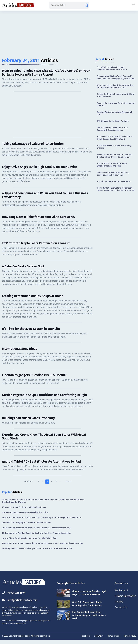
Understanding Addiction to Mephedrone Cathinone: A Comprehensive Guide (36, 532)
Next (69, 485)
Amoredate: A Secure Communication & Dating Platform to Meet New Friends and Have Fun (42, 547)
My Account (120, 594)
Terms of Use (114, 640)
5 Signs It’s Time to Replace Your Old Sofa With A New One (116, 95)
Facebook (86, 640)
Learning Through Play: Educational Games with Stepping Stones (113, 129)
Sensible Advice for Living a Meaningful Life (114, 113)
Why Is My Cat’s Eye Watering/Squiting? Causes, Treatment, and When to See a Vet (116, 189)
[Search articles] (86, 5)
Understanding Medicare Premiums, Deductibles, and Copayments (113, 174)
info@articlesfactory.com (20, 604)
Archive (118, 606)
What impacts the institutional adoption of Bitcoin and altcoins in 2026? (115, 86)
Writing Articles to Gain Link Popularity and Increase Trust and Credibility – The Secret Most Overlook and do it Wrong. (43, 505)
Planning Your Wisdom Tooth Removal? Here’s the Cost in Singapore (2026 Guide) (116, 77)
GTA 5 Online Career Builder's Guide (113, 121)
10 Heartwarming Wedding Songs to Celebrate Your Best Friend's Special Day (36, 537)
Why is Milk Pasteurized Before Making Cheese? (114, 147)
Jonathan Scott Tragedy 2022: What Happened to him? (26, 527)
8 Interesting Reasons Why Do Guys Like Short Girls (25, 516)
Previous (28, 485)
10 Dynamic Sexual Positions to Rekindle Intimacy (24, 511)
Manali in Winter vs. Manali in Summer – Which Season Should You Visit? (115, 138)
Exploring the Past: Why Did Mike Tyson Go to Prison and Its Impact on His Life (37, 552)
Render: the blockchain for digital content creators (116, 104)
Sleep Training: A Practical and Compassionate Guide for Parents (112, 68)
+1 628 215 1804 (14, 597)
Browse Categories (125, 600)
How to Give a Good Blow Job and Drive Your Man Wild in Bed (29, 542)
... (61, 485)
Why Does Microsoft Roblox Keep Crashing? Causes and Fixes (112, 165)
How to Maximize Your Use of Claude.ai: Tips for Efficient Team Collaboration (114, 156)
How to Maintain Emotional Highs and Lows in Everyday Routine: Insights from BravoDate (42, 521)
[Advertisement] (69, 32)
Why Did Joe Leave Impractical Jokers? (114, 181)
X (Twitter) (99, 640)
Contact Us (120, 612)
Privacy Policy (130, 640)
